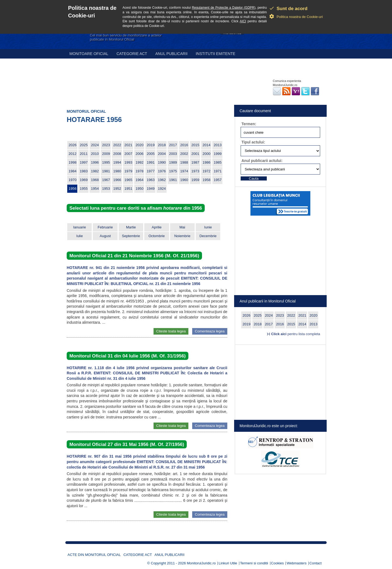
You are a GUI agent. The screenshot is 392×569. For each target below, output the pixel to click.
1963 (151, 180)
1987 (195, 162)
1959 (195, 180)
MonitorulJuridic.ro (201, 563)
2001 (195, 154)
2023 (106, 145)
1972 (206, 171)
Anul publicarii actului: (262, 161)
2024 (95, 145)
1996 (95, 162)
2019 (151, 145)
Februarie (105, 227)
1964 (140, 180)
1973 (195, 171)
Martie (131, 227)
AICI (243, 21)
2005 (151, 154)
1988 (184, 162)
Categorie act (132, 54)
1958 (206, 180)
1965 (128, 180)
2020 (140, 145)
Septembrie (131, 236)
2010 (95, 154)
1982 (95, 171)
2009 (106, 154)
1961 (173, 180)
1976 (162, 171)
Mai (182, 227)
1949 (151, 189)
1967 (106, 180)
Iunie (208, 227)
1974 (184, 171)
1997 (84, 162)
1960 (184, 180)
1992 (140, 162)
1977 (151, 171)
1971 (218, 171)
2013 (218, 145)
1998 (73, 162)
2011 (84, 154)
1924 (162, 189)
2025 (84, 145)
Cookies (278, 563)
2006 (140, 154)
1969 (84, 180)
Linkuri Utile (228, 563)
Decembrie (208, 236)
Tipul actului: (253, 142)
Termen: (249, 124)
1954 (95, 189)
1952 (117, 189)
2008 (117, 154)
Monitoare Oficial (89, 54)
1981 (106, 171)
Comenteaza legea (210, 331)
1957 (218, 180)
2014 (206, 145)
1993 (128, 162)
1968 (95, 180)
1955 (84, 189)
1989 (173, 162)
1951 (128, 189)
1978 (140, 171)
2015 (195, 145)
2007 (128, 154)
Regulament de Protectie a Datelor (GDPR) (224, 8)
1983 (84, 171)
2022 (117, 145)
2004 (162, 154)
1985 (218, 162)
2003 (173, 154)
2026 (73, 145)
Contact (316, 563)
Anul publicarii (171, 54)
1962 (162, 180)
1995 (106, 162)
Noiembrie (182, 236)
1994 (117, 162)
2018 (162, 145)
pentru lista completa (296, 334)
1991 (151, 162)
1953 (106, 189)
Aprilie (157, 227)
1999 (218, 154)
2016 (184, 145)
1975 (173, 171)
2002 (184, 154)
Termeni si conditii (254, 563)
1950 (140, 189)
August (105, 236)
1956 (73, 189)
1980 (117, 171)
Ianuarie (80, 227)
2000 (206, 154)
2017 (173, 145)
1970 (73, 180)
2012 (73, 154)
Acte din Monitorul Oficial (94, 555)
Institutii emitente (215, 54)
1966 (117, 180)
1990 (162, 162)
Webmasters (297, 563)
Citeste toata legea (171, 331)
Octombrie (157, 236)
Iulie (79, 236)
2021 (128, 145)
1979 (128, 171)
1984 (73, 171)
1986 (206, 162)
